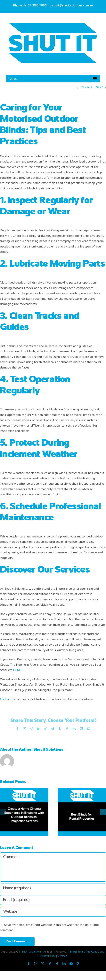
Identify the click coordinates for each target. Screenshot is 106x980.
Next (99, 87)
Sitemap (62, 956)
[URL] (53, 912)
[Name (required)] (53, 888)
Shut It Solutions (48, 750)
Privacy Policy (47, 956)
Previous (86, 87)
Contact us (7, 699)
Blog (73, 952)
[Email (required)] (53, 900)
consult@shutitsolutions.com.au (71, 6)
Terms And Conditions (91, 952)
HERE (17, 670)
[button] (3, 812)
